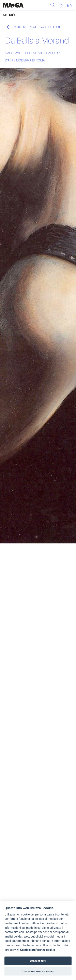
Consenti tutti (38, 961)
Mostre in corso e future (33, 27)
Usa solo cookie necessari (38, 971)
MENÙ (9, 15)
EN (70, 6)
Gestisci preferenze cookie (37, 950)
